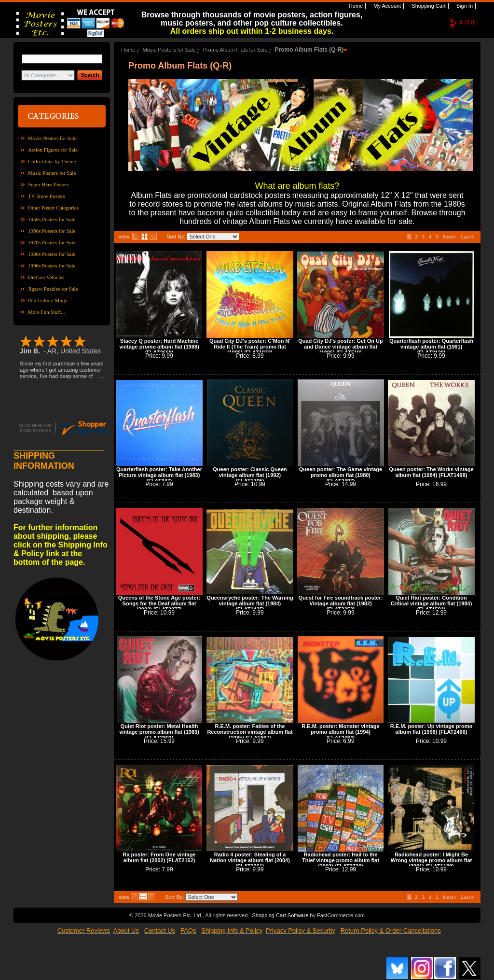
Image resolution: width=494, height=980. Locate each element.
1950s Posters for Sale (52, 219)
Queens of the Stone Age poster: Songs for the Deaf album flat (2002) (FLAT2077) (159, 603)
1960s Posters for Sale (52, 231)
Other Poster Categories (53, 208)
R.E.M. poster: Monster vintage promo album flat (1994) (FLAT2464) (340, 732)
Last (467, 237)
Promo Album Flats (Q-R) (309, 50)
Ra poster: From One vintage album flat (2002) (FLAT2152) (159, 857)
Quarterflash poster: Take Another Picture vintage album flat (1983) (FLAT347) (159, 475)
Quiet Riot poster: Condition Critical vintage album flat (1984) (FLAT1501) (432, 603)
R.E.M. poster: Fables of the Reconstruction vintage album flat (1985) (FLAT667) (250, 732)
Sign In (464, 6)
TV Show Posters (47, 196)
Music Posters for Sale (52, 173)
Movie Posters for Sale (52, 138)
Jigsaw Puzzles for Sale (53, 289)
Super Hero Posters (48, 184)
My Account (386, 6)
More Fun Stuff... (47, 312)
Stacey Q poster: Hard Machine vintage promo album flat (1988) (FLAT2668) (159, 347)
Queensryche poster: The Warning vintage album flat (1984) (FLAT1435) (250, 603)
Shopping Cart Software (280, 915)
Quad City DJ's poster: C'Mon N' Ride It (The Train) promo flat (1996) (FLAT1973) (250, 347)
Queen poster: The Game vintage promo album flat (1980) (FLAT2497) (341, 475)
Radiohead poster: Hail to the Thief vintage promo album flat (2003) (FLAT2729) (341, 860)
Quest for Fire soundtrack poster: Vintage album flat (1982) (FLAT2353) (341, 603)
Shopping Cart (428, 6)
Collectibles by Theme (52, 161)
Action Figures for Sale (53, 150)
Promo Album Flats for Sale (235, 50)
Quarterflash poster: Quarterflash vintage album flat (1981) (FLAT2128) (431, 347)
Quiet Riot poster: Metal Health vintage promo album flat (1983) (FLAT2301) (159, 732)
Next (450, 237)
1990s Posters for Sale (52, 266)
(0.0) (467, 22)
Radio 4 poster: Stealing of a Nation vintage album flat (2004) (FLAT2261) (250, 860)
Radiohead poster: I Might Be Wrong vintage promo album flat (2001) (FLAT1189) (431, 860)
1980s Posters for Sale (52, 254)
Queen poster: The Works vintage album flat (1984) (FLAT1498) (431, 472)
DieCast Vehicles (46, 277)
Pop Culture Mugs (48, 300)
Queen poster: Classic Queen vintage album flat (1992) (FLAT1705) (250, 475)
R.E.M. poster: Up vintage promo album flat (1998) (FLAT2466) (432, 729)
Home (355, 6)
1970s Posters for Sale (52, 242)
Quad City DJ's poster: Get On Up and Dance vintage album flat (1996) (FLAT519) (341, 347)
